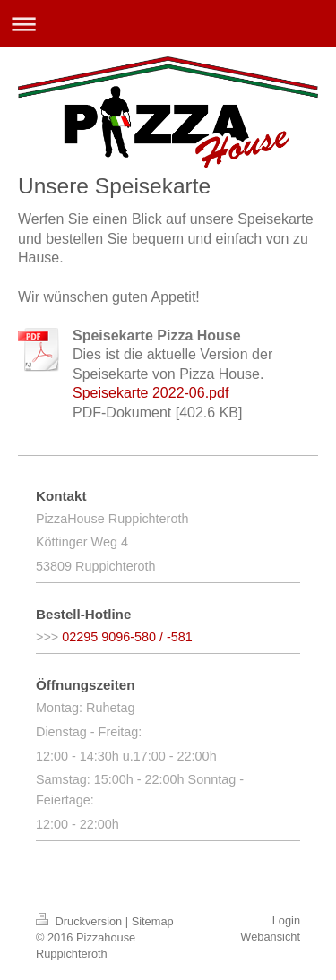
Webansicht (270, 937)
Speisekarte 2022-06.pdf (151, 393)
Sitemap (153, 921)
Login (286, 920)
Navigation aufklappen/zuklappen (168, 24)
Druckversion (81, 921)
